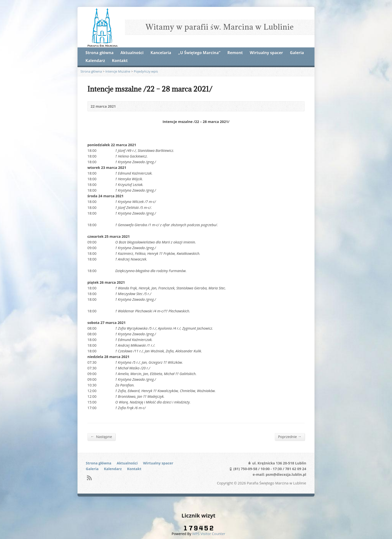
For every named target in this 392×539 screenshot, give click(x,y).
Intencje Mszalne (118, 71)
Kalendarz (95, 60)
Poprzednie (290, 437)
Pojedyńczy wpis (146, 71)
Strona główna (99, 53)
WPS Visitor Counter (209, 534)
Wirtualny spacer (266, 53)
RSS (89, 478)
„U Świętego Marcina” (199, 53)
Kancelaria (161, 53)
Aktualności (132, 53)
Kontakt (120, 60)
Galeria (297, 53)
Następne (101, 437)
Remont (235, 53)
